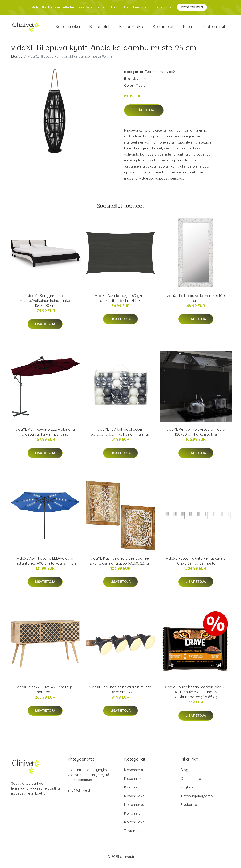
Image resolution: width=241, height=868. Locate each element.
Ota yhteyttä (191, 782)
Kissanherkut (135, 773)
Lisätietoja (144, 113)
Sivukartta (189, 808)
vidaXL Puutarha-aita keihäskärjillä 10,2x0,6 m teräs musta (196, 564)
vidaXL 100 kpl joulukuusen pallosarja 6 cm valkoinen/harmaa (120, 435)
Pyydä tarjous (192, 7)
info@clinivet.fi (79, 794)
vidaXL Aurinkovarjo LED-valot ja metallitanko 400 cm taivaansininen (45, 564)
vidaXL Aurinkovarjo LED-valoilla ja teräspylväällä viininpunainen (45, 435)
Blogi (188, 28)
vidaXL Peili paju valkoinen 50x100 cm (196, 301)
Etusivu (17, 60)
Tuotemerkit (214, 28)
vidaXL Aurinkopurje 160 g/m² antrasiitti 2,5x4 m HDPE (120, 301)
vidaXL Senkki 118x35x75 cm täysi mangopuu (45, 693)
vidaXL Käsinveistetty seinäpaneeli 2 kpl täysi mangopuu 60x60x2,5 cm (120, 564)
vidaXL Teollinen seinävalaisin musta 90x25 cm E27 (120, 693)
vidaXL (172, 75)
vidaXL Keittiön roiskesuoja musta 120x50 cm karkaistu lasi (196, 435)
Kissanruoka (131, 28)
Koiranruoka (68, 28)
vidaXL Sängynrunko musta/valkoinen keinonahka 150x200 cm (45, 304)
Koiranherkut (135, 808)
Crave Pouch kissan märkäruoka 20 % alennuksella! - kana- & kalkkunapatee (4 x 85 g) (196, 695)
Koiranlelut (163, 28)
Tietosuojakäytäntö (197, 799)
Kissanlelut (99, 28)
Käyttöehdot (191, 790)
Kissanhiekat (134, 782)
